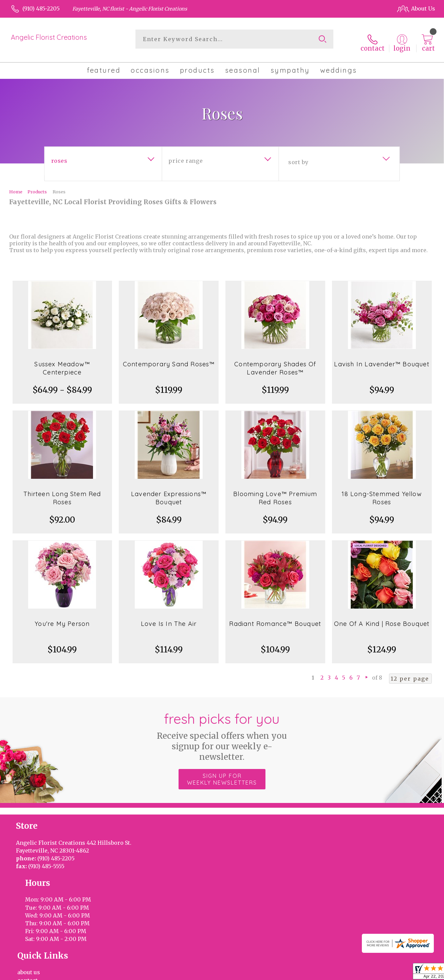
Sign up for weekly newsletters (222, 774)
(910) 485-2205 (41, 8)
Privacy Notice (320, 973)
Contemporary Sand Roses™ (169, 359)
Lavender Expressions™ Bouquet (169, 493)
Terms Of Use (278, 973)
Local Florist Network (371, 973)
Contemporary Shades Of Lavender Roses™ (275, 363)
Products (37, 186)
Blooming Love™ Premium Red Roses (275, 493)
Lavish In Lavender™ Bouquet (382, 359)
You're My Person (62, 618)
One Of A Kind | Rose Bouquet (382, 618)
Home (16, 186)
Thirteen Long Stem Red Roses (62, 493)
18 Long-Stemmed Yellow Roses (382, 493)
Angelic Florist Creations (49, 37)
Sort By (298, 157)
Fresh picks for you (222, 731)
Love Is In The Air (169, 618)
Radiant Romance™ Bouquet (275, 618)
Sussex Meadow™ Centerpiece (62, 363)
